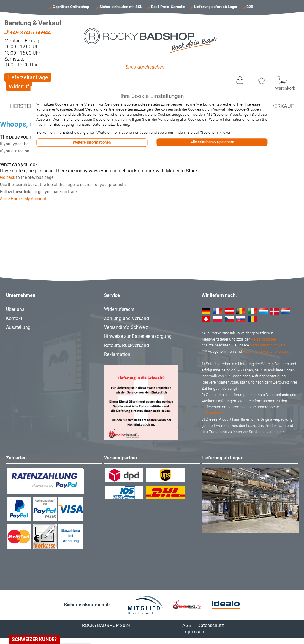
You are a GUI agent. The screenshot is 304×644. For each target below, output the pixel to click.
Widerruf (19, 86)
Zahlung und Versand (126, 318)
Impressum (194, 632)
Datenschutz (211, 625)
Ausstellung (18, 327)
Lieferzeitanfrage (28, 77)
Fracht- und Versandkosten (265, 351)
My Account (35, 199)
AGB (187, 625)
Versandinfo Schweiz (126, 327)
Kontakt (14, 318)
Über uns (15, 309)
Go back (8, 177)
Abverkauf (279, 106)
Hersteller (26, 106)
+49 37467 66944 (28, 32)
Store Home (11, 199)
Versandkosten (263, 339)
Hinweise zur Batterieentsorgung (138, 336)
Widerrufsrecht (119, 309)
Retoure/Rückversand (126, 345)
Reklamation (117, 354)
